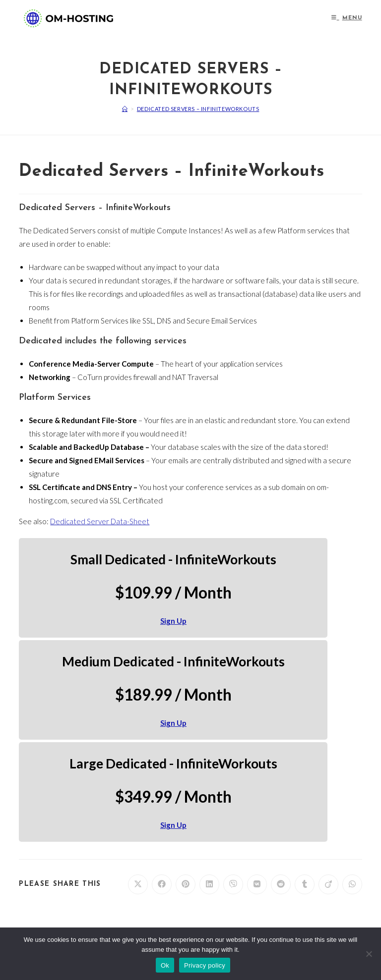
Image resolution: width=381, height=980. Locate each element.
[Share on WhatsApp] (352, 884)
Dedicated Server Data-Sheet (100, 521)
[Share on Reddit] (281, 884)
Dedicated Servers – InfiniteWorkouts (198, 109)
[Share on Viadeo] (328, 884)
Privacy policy (205, 965)
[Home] (125, 109)
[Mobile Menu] (347, 18)
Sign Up (173, 621)
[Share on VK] (257, 884)
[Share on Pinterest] (186, 884)
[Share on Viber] (233, 884)
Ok (165, 965)
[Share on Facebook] (162, 884)
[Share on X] (138, 884)
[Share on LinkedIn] (209, 884)
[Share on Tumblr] (305, 884)
